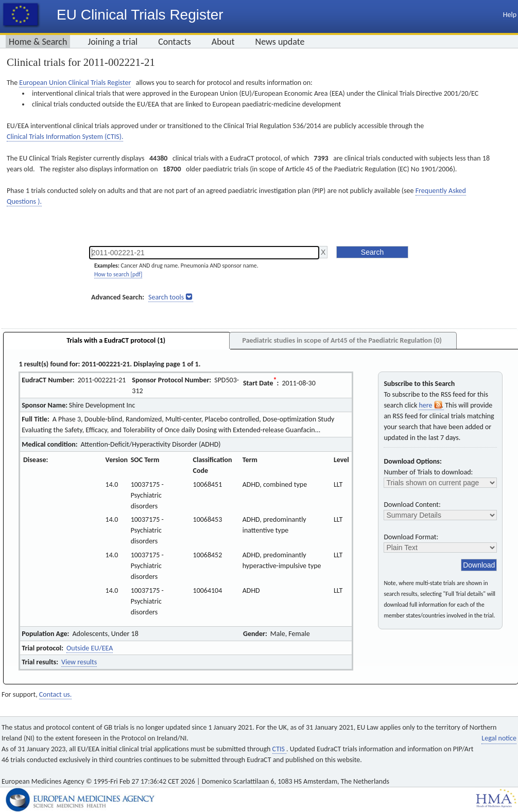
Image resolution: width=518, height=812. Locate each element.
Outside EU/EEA (90, 648)
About (223, 42)
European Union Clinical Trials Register (75, 83)
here (431, 405)
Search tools (166, 297)
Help (510, 15)
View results (79, 662)
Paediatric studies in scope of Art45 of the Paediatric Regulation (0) (342, 340)
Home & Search (38, 42)
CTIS (279, 749)
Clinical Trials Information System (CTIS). (65, 137)
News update (280, 42)
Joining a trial (113, 42)
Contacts (175, 42)
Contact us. (55, 694)
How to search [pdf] (118, 274)
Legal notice (499, 738)
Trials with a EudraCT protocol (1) (116, 340)
